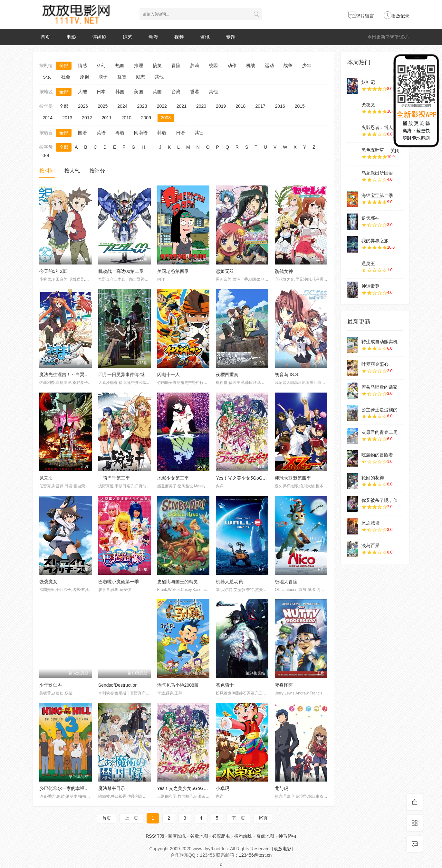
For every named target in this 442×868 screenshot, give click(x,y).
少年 (307, 65)
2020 (201, 106)
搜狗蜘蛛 (243, 836)
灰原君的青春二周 (380, 432)
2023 (142, 106)
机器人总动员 (229, 582)
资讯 (205, 37)
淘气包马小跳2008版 (178, 685)
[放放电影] (283, 849)
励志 (140, 77)
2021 (182, 106)
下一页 (238, 818)
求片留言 (361, 16)
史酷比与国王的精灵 (178, 582)
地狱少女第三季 (173, 478)
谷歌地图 (199, 836)
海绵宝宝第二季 (377, 195)
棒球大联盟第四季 (293, 478)
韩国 (120, 92)
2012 (87, 118)
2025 (103, 106)
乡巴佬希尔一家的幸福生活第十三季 (75, 788)
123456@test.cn (255, 855)
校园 (213, 65)
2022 (162, 106)
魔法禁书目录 (112, 788)
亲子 (103, 77)
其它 (199, 133)
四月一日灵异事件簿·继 (121, 374)
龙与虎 (282, 788)
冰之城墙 (370, 523)
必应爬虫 (221, 836)
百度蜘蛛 (177, 836)
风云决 (46, 478)
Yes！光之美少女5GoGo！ (243, 478)
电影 (71, 37)
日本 (101, 92)
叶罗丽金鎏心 (375, 364)
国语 (82, 133)
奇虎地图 (265, 836)
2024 (122, 106)
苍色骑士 (225, 685)
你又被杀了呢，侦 (380, 500)
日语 (180, 133)
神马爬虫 (287, 836)
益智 (122, 77)
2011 (106, 118)
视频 (179, 37)
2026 (83, 106)
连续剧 (99, 37)
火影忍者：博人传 (380, 127)
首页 (45, 37)
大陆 (82, 92)
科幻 (101, 65)
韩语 (162, 133)
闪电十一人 (168, 374)
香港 (195, 92)
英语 (101, 133)
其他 (159, 77)
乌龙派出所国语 (377, 173)
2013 (67, 118)
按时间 (47, 171)
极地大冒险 (286, 582)
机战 (251, 65)
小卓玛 (223, 788)
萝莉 (195, 65)
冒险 (176, 65)
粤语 (120, 133)
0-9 (46, 155)
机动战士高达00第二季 (121, 271)
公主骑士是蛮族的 (380, 410)
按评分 (97, 171)
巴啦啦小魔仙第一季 (119, 582)
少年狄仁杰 (51, 685)
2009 (146, 118)
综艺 (128, 37)
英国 (157, 92)
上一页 (131, 818)
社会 (66, 77)
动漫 (153, 37)
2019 (221, 106)
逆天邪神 (370, 218)
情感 (82, 65)
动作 (232, 65)
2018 (240, 106)
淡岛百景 (370, 545)
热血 (120, 65)
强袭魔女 (48, 582)
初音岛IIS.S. (287, 374)
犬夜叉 (368, 105)
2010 (126, 118)
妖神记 (368, 82)
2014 (48, 118)
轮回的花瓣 (373, 478)
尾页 (263, 818)
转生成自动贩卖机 (380, 342)
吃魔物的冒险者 (377, 455)
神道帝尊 (370, 286)
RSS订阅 (155, 836)
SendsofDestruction (118, 685)
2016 (280, 106)
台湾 (176, 92)
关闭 (395, 151)
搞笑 (157, 65)
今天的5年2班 (53, 271)
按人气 (72, 171)
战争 (288, 65)
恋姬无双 (225, 271)
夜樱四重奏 (227, 374)
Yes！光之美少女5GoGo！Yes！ (190, 788)
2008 (166, 118)
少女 (47, 77)
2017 (260, 106)
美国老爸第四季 (173, 271)
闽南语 (141, 133)
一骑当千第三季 (114, 478)
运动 (269, 65)
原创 (84, 77)
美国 (139, 92)
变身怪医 (284, 685)
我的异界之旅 (375, 241)
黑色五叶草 (373, 150)
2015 (300, 106)
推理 (139, 65)
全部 (64, 65)
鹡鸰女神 (284, 271)
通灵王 (368, 264)
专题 (231, 37)
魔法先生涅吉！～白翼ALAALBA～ (74, 374)
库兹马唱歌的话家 (380, 387)
